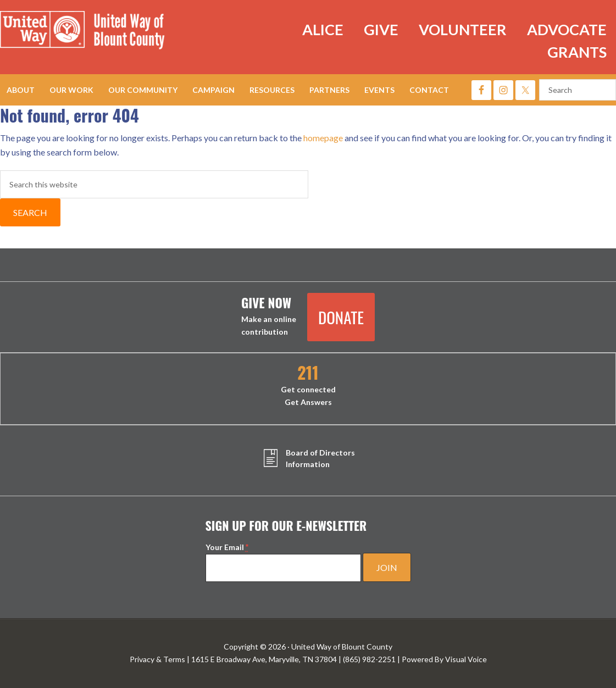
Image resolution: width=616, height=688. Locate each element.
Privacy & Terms (157, 659)
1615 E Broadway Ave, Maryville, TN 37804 (264, 659)
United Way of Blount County (93, 32)
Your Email (227, 547)
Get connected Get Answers (308, 385)
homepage (323, 138)
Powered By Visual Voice (444, 659)
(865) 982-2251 (369, 659)
